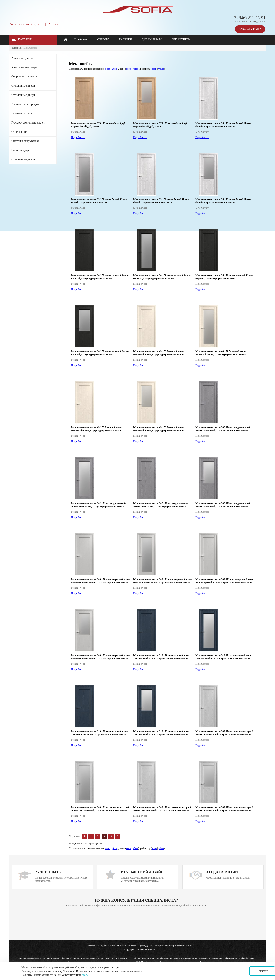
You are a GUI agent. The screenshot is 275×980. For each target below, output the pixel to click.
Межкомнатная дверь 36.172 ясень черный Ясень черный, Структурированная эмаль (224, 277)
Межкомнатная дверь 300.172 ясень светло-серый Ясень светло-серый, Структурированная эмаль (162, 809)
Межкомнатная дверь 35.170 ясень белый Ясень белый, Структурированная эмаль (223, 125)
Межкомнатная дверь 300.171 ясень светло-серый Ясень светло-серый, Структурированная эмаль (100, 809)
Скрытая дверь (21, 150)
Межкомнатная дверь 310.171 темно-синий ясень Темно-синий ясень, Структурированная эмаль (224, 657)
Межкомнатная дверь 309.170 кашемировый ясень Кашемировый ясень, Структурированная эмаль (101, 581)
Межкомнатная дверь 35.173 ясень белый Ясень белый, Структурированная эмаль (223, 201)
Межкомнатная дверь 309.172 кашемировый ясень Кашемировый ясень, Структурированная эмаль (225, 581)
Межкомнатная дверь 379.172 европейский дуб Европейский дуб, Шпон (98, 125)
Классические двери (24, 67)
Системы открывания (25, 141)
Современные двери (24, 77)
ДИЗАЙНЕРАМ (152, 39)
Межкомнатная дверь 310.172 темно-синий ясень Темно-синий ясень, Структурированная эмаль (100, 733)
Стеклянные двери (23, 86)
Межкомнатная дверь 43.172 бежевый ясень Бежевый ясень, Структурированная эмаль (97, 429)
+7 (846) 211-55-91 (249, 18)
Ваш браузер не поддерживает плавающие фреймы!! (136, 924)
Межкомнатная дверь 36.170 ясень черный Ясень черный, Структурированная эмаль (100, 277)
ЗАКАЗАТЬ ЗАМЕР (250, 29)
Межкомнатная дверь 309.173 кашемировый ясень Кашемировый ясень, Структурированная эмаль (101, 657)
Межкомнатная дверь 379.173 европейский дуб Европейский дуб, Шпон (160, 125)
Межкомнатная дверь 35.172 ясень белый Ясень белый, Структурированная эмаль (161, 201)
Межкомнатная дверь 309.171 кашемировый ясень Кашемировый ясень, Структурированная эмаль (163, 581)
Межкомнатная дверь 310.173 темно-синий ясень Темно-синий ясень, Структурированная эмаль (162, 733)
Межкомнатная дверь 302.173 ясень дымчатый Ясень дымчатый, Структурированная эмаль (223, 505)
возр (108, 69)
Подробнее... (78, 137)
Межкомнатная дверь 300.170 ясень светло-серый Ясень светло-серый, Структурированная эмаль (224, 733)
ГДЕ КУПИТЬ (181, 39)
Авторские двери (22, 58)
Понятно (262, 971)
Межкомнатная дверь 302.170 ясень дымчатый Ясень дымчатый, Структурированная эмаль (223, 429)
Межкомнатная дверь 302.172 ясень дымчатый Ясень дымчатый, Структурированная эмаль (161, 505)
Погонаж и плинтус (24, 113)
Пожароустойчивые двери (28, 123)
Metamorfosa (30, 48)
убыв (115, 69)
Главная (16, 48)
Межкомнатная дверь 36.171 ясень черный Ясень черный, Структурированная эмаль (162, 277)
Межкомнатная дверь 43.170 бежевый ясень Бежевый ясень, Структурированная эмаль (159, 353)
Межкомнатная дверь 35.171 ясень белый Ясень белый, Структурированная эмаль (99, 201)
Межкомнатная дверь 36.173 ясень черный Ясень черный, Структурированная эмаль (100, 353)
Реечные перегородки (25, 104)
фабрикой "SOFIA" (71, 958)
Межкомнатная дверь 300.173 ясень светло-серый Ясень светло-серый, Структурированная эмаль (224, 809)
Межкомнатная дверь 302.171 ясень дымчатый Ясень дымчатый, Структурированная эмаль (98, 505)
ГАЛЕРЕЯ (125, 39)
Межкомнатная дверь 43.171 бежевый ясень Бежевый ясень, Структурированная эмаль (221, 353)
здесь (85, 975)
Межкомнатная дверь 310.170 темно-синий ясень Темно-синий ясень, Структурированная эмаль (162, 657)
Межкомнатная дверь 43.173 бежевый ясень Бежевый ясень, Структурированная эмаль (159, 429)
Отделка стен (20, 132)
